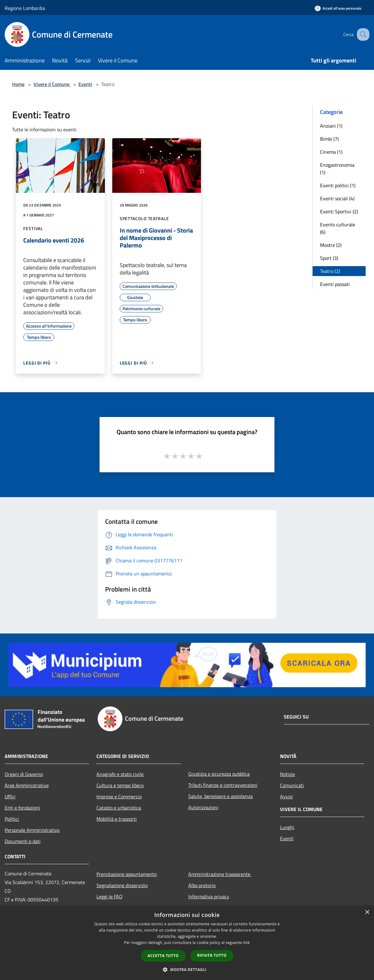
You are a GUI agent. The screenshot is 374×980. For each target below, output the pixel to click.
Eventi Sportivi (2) (339, 211)
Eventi (85, 84)
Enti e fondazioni (22, 808)
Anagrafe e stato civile (120, 774)
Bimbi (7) (329, 139)
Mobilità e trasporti (117, 819)
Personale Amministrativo (32, 830)
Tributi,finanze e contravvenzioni (223, 785)
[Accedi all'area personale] (338, 8)
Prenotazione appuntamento (127, 874)
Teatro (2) (330, 271)
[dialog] (187, 943)
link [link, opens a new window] (247, 943)
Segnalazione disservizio (122, 885)
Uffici (10, 796)
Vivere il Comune (52, 84)
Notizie (287, 774)
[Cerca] (362, 34)
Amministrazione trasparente (220, 874)
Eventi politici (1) (338, 185)
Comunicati (292, 785)
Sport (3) (329, 258)
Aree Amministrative (27, 785)
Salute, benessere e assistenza (220, 796)
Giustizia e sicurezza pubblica (219, 774)
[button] (187, 969)
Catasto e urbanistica (119, 808)
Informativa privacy (209, 896)
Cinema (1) (331, 152)
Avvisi (286, 796)
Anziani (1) (331, 126)
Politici (12, 819)
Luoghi (287, 827)
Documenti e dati (23, 841)
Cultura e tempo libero (120, 785)
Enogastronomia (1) (337, 169)
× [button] (367, 912)
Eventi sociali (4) (337, 198)
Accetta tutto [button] (163, 956)
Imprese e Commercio (119, 796)
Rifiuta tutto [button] (212, 955)
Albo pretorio (202, 885)
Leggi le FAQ (109, 896)
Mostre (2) (331, 245)
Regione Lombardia (25, 8)
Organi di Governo (24, 774)
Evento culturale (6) (338, 228)
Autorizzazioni (203, 807)
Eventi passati (335, 284)
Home (18, 84)
